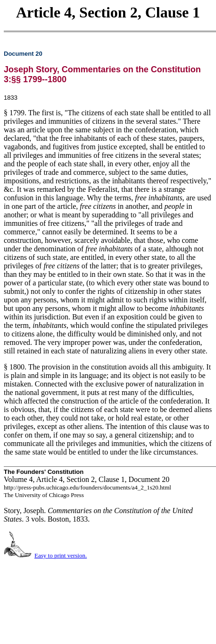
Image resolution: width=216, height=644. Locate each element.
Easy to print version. (61, 555)
